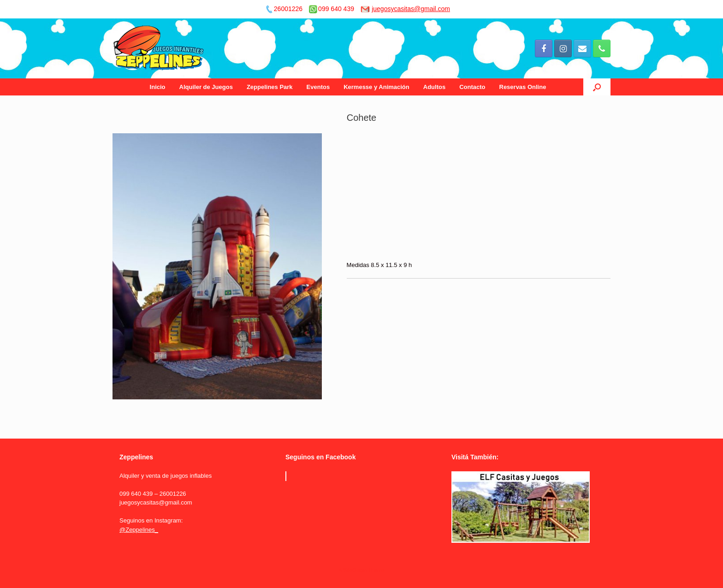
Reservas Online (523, 87)
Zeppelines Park (270, 87)
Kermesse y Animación (376, 87)
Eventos (318, 87)
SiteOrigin (355, 570)
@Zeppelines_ (139, 530)
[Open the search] (597, 87)
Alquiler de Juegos (206, 87)
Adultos (434, 87)
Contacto (472, 87)
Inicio (158, 87)
